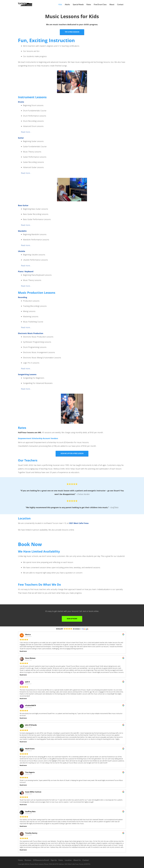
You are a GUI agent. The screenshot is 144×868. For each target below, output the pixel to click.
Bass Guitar (23, 205)
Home (20, 860)
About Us (77, 860)
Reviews (28, 860)
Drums (21, 102)
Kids (60, 4)
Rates (89, 4)
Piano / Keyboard (26, 271)
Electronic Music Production (31, 333)
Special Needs (78, 4)
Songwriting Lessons (27, 374)
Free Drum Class (100, 4)
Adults (67, 4)
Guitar (21, 138)
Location (68, 860)
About (112, 4)
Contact (120, 4)
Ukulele (22, 251)
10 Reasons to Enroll (41, 860)
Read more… (26, 132)
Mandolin (22, 231)
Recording (22, 297)
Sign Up (54, 860)
